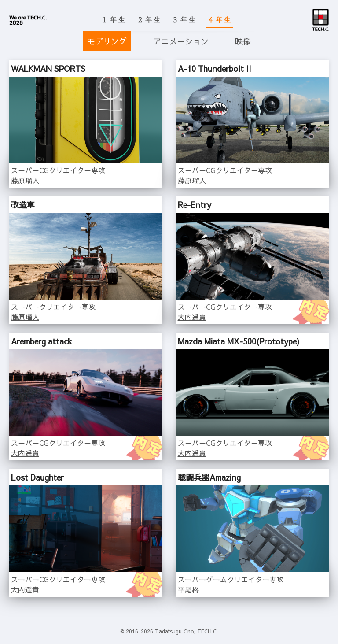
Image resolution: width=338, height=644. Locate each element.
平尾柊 (188, 589)
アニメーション (181, 41)
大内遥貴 (192, 317)
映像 (243, 41)
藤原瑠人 (25, 180)
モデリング (107, 41)
